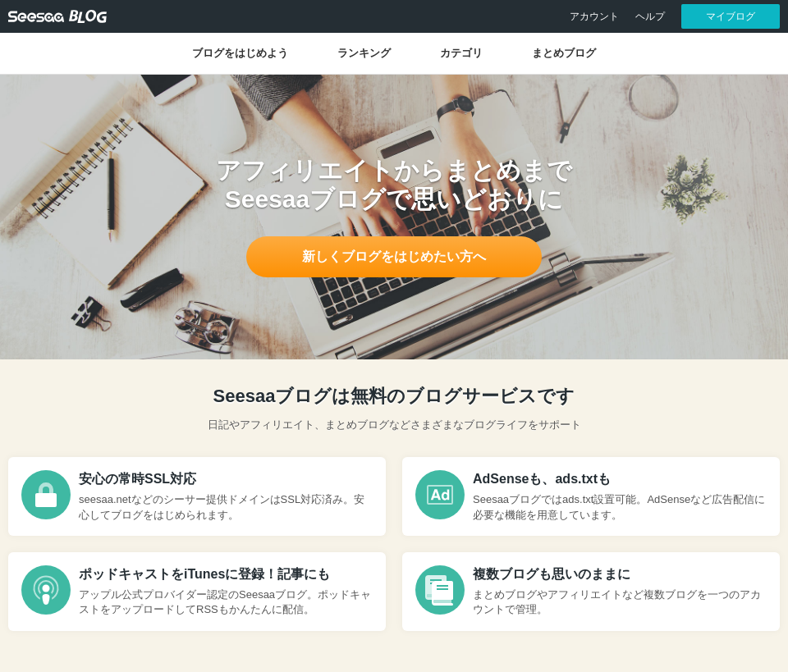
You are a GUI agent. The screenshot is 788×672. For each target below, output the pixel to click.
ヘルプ (650, 16)
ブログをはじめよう (240, 53)
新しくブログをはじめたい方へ (394, 256)
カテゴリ (461, 53)
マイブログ (731, 16)
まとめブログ (564, 53)
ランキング (364, 53)
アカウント (594, 16)
